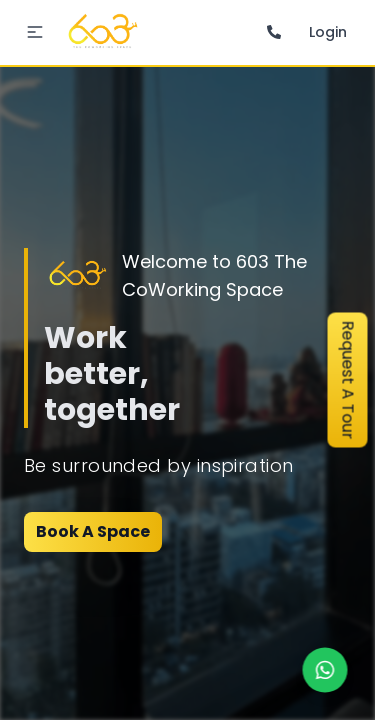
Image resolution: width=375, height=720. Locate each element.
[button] (35, 32)
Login (328, 32)
